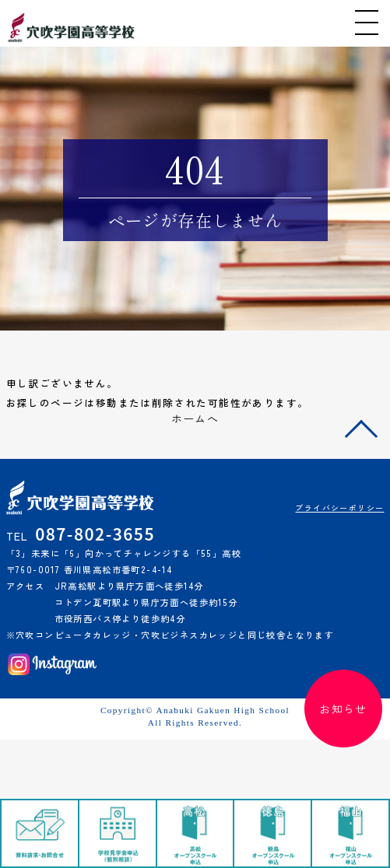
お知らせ (343, 709)
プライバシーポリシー (339, 508)
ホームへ (195, 418)
